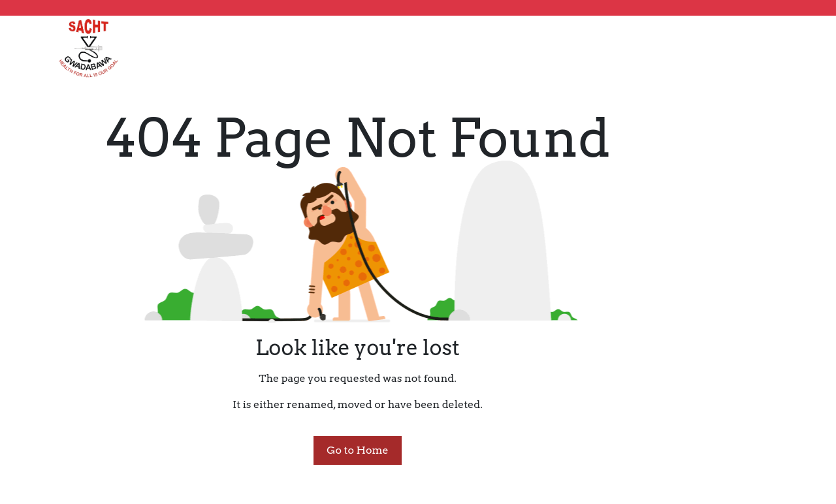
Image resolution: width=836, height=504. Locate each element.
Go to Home (357, 450)
